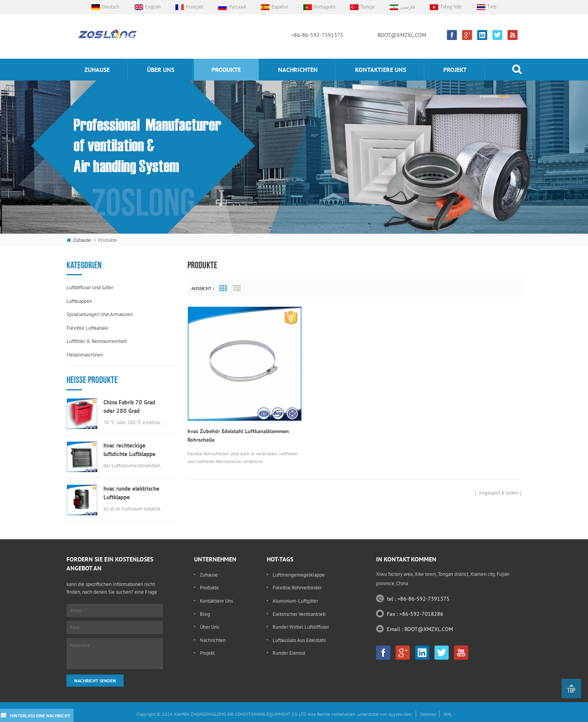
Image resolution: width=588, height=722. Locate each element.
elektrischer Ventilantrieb (299, 614)
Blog (205, 614)
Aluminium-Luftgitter (295, 601)
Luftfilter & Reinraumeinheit (97, 341)
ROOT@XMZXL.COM (402, 35)
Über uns (161, 70)
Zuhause (97, 70)
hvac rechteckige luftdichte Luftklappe (129, 450)
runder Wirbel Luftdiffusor (301, 627)
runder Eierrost (289, 653)
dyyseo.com (400, 714)
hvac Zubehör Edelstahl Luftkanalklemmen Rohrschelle (238, 423)
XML (448, 714)
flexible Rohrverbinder (297, 588)
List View (237, 288)
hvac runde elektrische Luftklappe (131, 493)
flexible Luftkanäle (87, 328)
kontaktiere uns (381, 70)
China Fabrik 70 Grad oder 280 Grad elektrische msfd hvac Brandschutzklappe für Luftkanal (131, 407)
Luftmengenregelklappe (299, 575)
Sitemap (428, 714)
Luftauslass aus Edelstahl (299, 640)
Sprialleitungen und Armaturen (100, 314)
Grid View (223, 288)
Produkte (226, 70)
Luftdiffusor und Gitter (90, 288)
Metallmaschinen (85, 355)
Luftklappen (79, 301)
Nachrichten (298, 70)
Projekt (455, 70)
